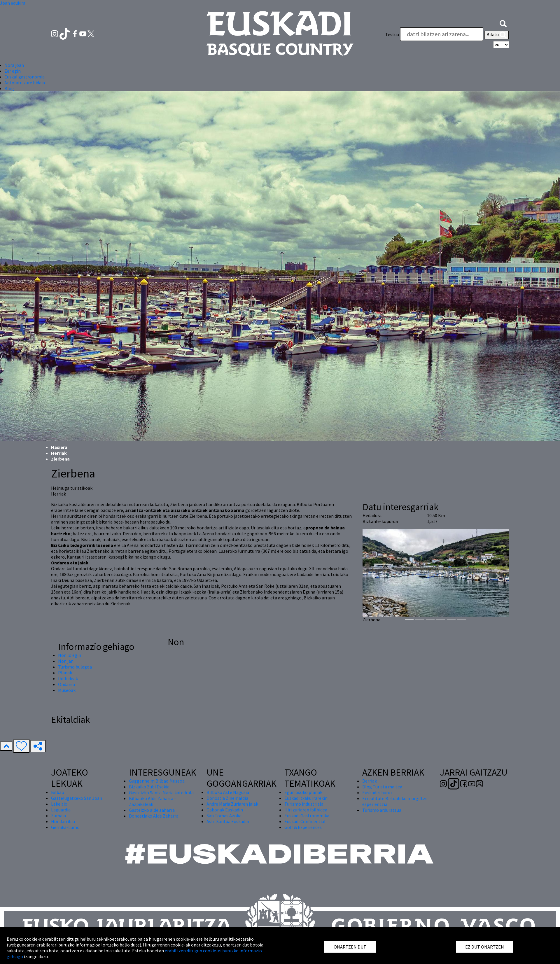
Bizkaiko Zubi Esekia (149, 787)
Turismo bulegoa (75, 667)
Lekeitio (59, 804)
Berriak (370, 781)
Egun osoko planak (303, 792)
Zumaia (58, 816)
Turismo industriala (304, 804)
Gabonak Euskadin (225, 810)
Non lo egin (70, 655)
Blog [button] (9, 88)
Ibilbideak (68, 678)
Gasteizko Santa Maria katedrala (161, 792)
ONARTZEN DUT (350, 947)
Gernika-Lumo (65, 827)
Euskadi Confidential (305, 821)
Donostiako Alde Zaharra (154, 816)
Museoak (67, 690)
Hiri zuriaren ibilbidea (306, 810)
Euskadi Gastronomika (307, 816)
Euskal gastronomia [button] (24, 77)
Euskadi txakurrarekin (306, 798)
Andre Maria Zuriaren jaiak (232, 804)
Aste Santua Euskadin (228, 821)
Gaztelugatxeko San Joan (77, 798)
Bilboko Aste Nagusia (228, 792)
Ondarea (66, 684)
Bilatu (497, 35)
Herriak (59, 453)
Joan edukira (13, 3)
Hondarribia (63, 821)
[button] (503, 23)
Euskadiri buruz (377, 792)
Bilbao (58, 792)
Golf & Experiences (303, 827)
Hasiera (59, 447)
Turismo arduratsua (382, 810)
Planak (65, 673)
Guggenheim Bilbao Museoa (157, 781)
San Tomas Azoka (224, 816)
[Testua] (442, 34)
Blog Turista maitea (382, 787)
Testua (392, 34)
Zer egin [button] (13, 71)
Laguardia (61, 810)
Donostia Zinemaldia (227, 798)
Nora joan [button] (14, 65)
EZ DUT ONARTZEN (485, 947)
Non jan (66, 661)
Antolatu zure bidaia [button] (25, 83)
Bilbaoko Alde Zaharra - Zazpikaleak (152, 801)
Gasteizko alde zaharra (152, 810)
